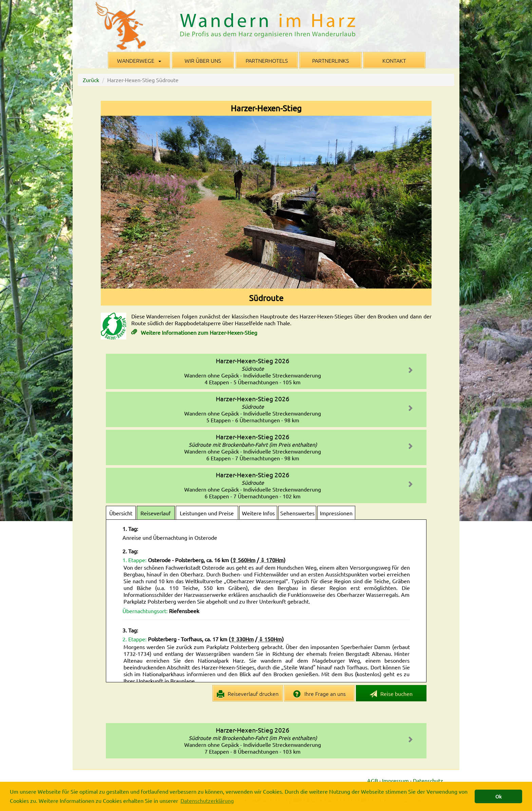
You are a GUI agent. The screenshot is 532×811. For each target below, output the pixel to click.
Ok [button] (498, 796)
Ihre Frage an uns (319, 694)
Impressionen (336, 513)
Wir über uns (203, 60)
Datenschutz (428, 780)
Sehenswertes (297, 513)
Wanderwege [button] (139, 60)
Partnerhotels (267, 60)
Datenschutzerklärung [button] (207, 800)
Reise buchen (391, 694)
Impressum (395, 780)
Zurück (91, 80)
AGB (373, 780)
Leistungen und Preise (207, 513)
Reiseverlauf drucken (248, 694)
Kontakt (394, 60)
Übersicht (121, 513)
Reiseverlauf (156, 513)
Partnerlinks (330, 60)
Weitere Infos (258, 513)
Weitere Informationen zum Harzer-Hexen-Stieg (198, 332)
